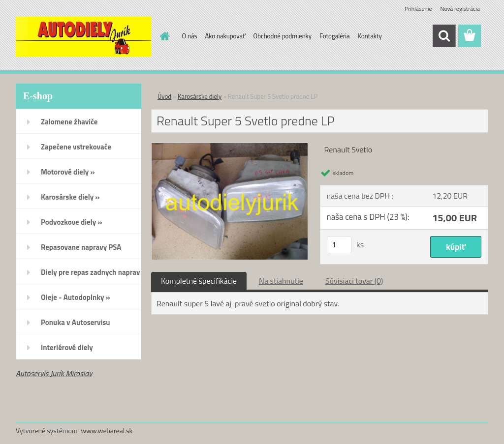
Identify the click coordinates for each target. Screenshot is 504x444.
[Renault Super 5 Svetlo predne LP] (230, 147)
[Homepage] (163, 36)
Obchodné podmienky (283, 36)
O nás (190, 36)
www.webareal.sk (107, 430)
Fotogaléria (334, 36)
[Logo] (83, 36)
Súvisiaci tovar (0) (354, 281)
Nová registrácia (460, 9)
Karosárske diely (200, 96)
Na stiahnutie (281, 281)
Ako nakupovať (225, 36)
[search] (444, 36)
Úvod (164, 96)
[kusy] (339, 245)
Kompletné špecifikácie (199, 281)
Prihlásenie (418, 9)
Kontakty (370, 36)
